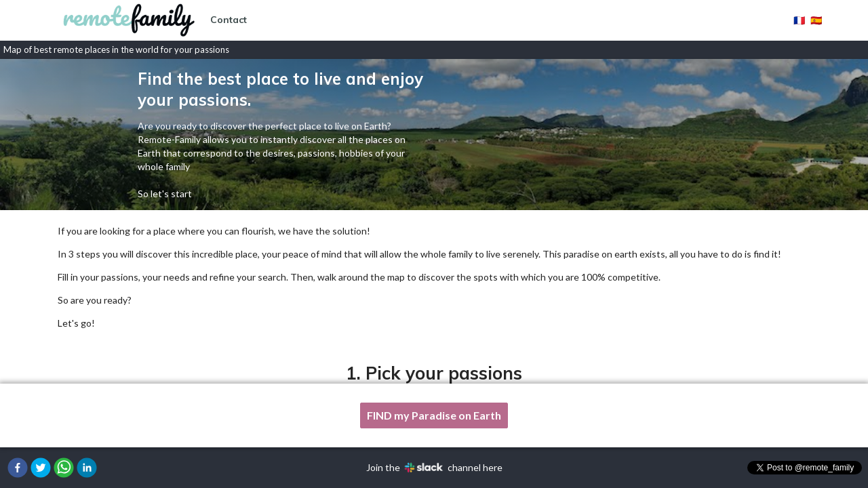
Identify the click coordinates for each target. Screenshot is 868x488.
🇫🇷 (799, 20)
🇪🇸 (816, 20)
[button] (18, 468)
